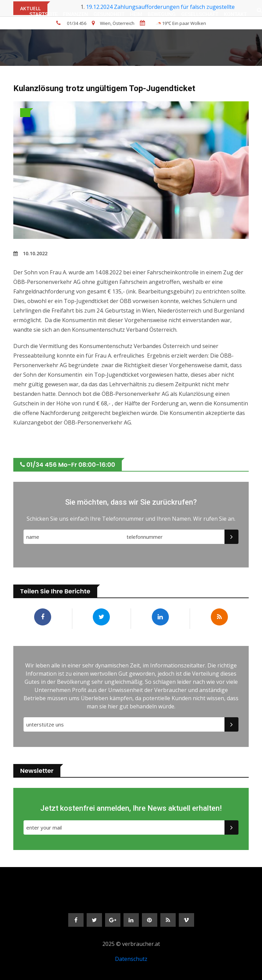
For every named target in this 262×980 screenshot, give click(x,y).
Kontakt (235, 14)
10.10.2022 (30, 253)
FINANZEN (76, 14)
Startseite (43, 14)
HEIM (136, 14)
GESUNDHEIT (109, 14)
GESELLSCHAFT (200, 14)
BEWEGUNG (162, 14)
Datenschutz (131, 959)
